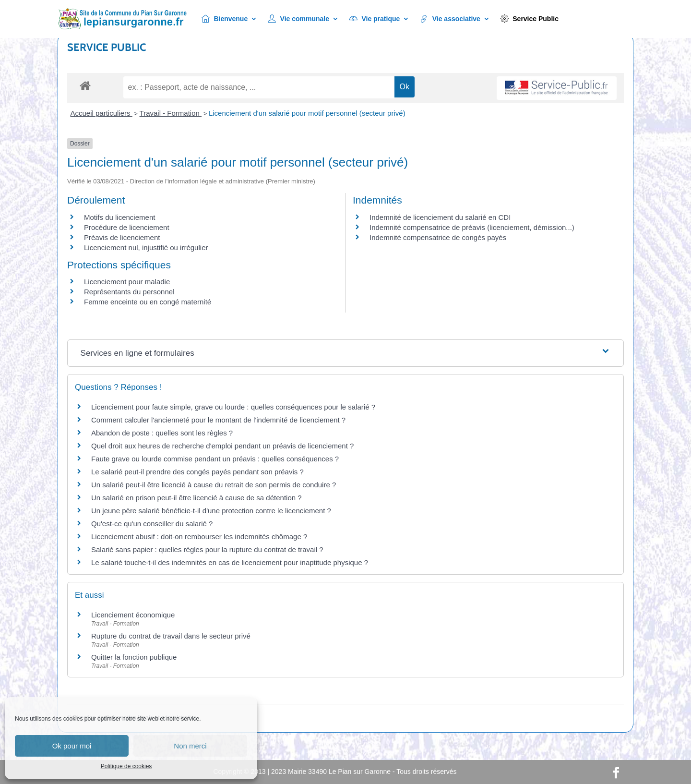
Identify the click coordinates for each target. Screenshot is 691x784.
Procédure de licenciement (127, 227)
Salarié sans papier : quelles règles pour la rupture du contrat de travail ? (207, 549)
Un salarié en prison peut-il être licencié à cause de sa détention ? (197, 498)
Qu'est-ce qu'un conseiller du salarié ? (152, 524)
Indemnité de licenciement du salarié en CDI (440, 217)
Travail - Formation (171, 113)
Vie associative (450, 19)
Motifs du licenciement (119, 217)
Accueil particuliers (101, 113)
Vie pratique (375, 19)
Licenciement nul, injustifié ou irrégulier (146, 247)
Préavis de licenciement (122, 237)
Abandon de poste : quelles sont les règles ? (162, 433)
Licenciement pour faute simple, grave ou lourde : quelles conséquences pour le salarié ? (233, 407)
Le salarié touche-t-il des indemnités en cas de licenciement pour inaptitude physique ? (230, 562)
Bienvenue (225, 19)
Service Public (530, 19)
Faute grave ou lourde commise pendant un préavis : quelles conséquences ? (215, 459)
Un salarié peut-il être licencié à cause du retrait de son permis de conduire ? (214, 485)
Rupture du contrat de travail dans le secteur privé (171, 636)
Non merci (190, 746)
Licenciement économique (133, 615)
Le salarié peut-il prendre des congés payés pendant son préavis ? (197, 472)
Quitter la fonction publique (134, 657)
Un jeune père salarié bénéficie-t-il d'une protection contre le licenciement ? (211, 511)
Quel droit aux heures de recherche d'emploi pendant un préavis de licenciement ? (222, 446)
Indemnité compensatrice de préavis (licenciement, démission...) (472, 227)
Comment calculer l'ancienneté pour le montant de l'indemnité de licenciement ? (218, 420)
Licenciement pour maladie (127, 282)
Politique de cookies (126, 766)
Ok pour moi (72, 746)
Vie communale (298, 19)
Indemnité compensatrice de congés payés (438, 237)
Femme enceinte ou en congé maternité (148, 302)
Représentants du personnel (129, 292)
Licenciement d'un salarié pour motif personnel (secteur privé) (307, 113)
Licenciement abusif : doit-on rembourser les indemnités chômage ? (199, 537)
